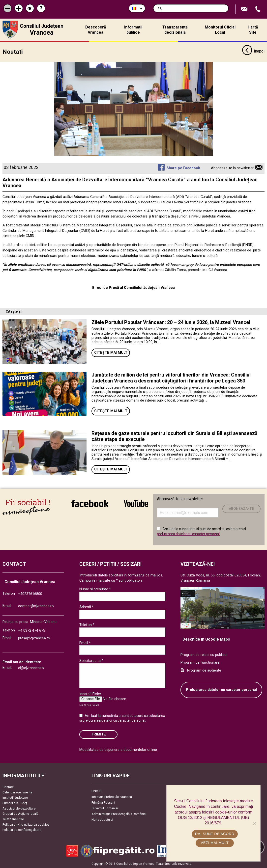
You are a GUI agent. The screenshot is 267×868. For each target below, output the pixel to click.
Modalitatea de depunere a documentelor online (118, 750)
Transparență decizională (175, 30)
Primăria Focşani (103, 802)
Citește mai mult (111, 353)
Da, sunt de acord (215, 834)
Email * (85, 643)
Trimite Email (245, 9)
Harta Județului (102, 820)
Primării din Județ (15, 803)
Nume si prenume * (95, 589)
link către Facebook (90, 503)
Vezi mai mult (215, 843)
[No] (254, 823)
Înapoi (253, 52)
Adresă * (87, 607)
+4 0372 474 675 (32, 631)
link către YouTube (136, 503)
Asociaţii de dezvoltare (19, 808)
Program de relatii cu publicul (204, 655)
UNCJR (97, 791)
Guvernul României (105, 808)
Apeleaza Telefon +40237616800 (258, 9)
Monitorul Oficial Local (220, 30)
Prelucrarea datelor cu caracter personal (221, 690)
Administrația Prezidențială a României (119, 814)
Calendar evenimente (17, 792)
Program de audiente (204, 670)
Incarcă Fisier (90, 694)
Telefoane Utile (13, 819)
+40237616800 (30, 594)
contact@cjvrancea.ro (36, 606)
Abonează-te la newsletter (232, 168)
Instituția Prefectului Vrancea (112, 797)
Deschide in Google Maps (206, 639)
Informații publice (133, 30)
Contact (8, 787)
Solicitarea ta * (91, 661)
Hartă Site (253, 30)
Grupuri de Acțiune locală (20, 814)
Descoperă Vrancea (96, 30)
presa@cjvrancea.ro (34, 638)
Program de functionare (200, 663)
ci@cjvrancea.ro (31, 668)
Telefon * (87, 625)
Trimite (98, 734)
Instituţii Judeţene (15, 798)
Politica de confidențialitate (22, 830)
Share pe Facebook (183, 168)
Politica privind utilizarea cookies (26, 825)
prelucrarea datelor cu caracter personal (188, 534)
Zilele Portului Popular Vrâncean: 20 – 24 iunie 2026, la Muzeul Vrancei (171, 322)
